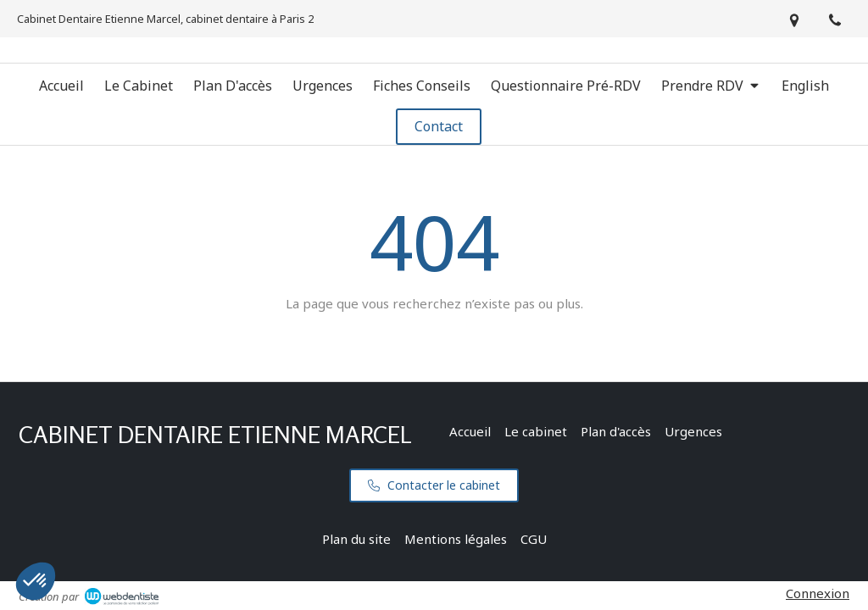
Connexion (818, 593)
